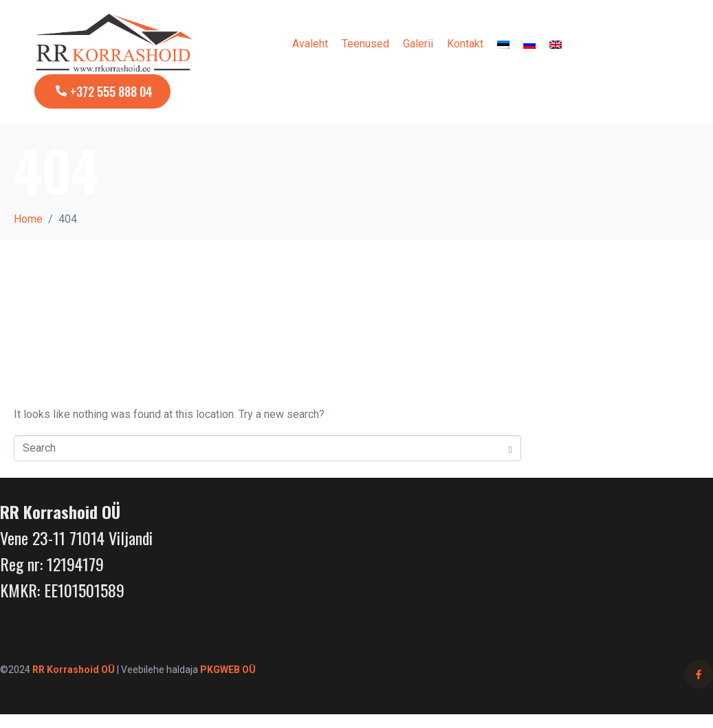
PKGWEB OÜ (228, 670)
